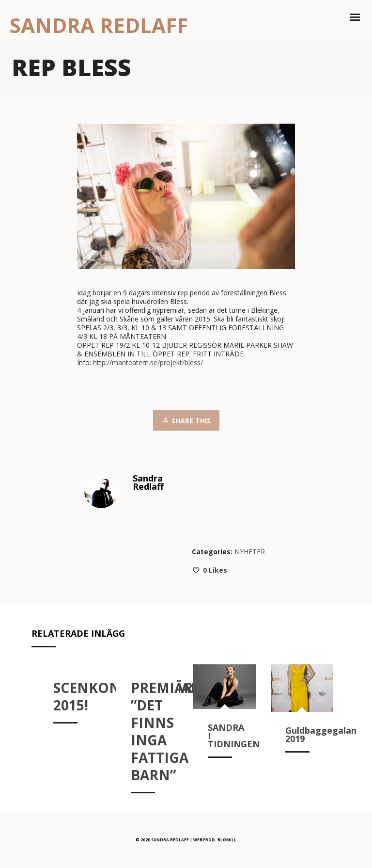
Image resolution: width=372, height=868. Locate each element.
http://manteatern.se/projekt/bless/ (148, 362)
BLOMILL (227, 840)
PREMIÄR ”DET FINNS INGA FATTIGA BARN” (162, 731)
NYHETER (250, 552)
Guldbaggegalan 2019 (321, 734)
